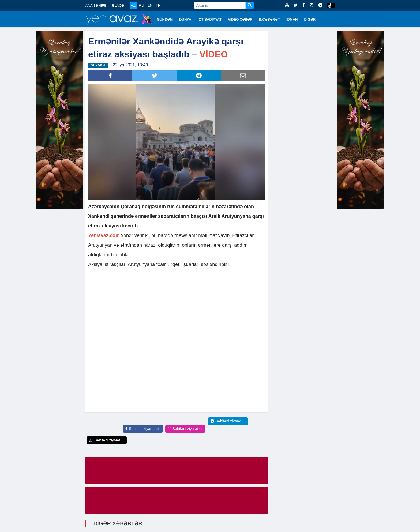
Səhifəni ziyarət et (142, 429)
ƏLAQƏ (118, 5)
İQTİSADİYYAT (210, 19)
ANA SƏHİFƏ (96, 5)
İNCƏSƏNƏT (269, 19)
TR (158, 5)
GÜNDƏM (165, 19)
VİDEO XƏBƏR (240, 19)
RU (141, 5)
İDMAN (292, 19)
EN (150, 5)
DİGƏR (310, 19)
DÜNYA (185, 19)
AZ (133, 5)
